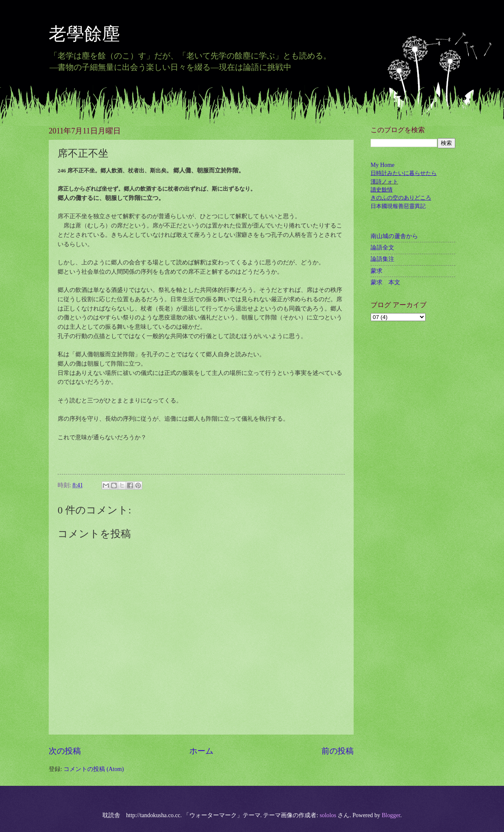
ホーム (201, 751)
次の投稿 (65, 751)
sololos (328, 815)
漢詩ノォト (384, 182)
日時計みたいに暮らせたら (404, 173)
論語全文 (382, 248)
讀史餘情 (382, 190)
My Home (382, 165)
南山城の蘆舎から (394, 236)
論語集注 (382, 259)
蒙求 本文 (385, 282)
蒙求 (377, 271)
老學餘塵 (93, 34)
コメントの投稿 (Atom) (94, 769)
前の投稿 (338, 751)
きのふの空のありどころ (401, 198)
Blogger (391, 815)
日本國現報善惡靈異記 (398, 206)
